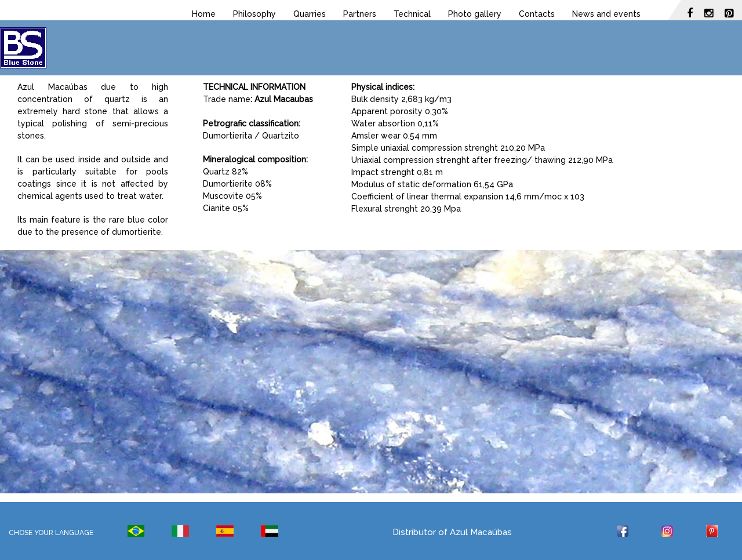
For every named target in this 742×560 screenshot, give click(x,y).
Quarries (310, 14)
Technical (412, 14)
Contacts (537, 14)
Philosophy (254, 14)
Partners (360, 14)
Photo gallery (475, 14)
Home (204, 14)
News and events (606, 14)
